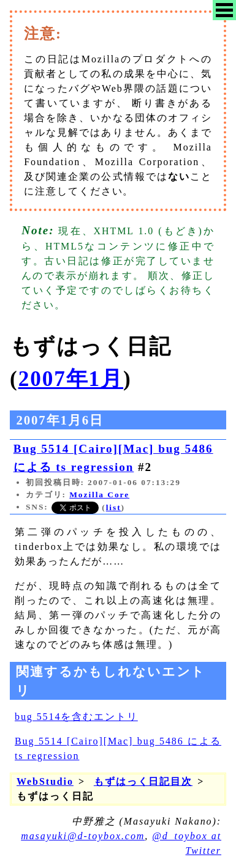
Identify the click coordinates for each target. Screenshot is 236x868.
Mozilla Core (99, 495)
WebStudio (45, 781)
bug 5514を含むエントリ (76, 717)
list (114, 507)
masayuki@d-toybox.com (83, 836)
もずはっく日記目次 (143, 781)
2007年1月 (71, 379)
